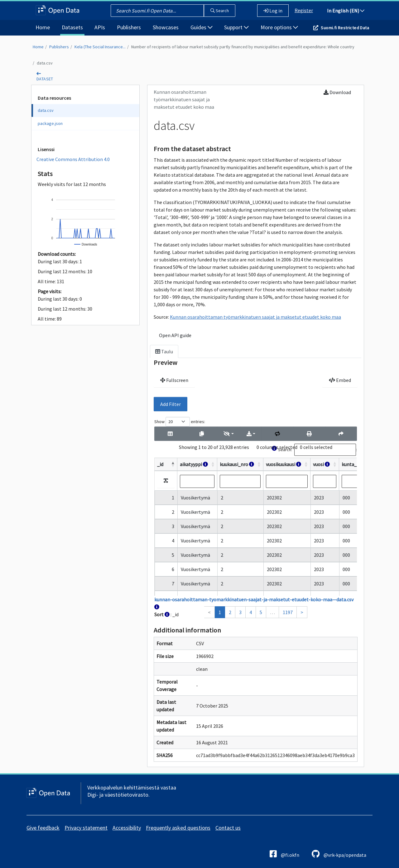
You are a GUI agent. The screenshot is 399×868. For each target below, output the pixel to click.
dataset (45, 79)
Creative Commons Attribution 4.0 (73, 159)
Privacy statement (86, 828)
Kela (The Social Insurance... (100, 47)
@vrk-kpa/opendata (339, 854)
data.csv (45, 63)
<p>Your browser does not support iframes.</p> (256, 517)
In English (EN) (346, 11)
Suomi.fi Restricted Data (345, 28)
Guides (202, 27)
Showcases (166, 27)
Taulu (164, 351)
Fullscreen (174, 380)
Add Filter (171, 404)
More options (279, 27)
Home (43, 27)
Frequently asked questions (178, 828)
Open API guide (175, 335)
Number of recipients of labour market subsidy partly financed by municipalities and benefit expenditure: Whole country (243, 47)
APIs (100, 27)
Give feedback (43, 828)
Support (236, 27)
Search (220, 11)
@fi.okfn (284, 854)
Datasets (72, 27)
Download (337, 92)
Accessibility (127, 828)
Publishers (129, 27)
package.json (50, 123)
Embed (340, 380)
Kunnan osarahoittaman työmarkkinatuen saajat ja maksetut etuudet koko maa (255, 317)
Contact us (228, 828)
